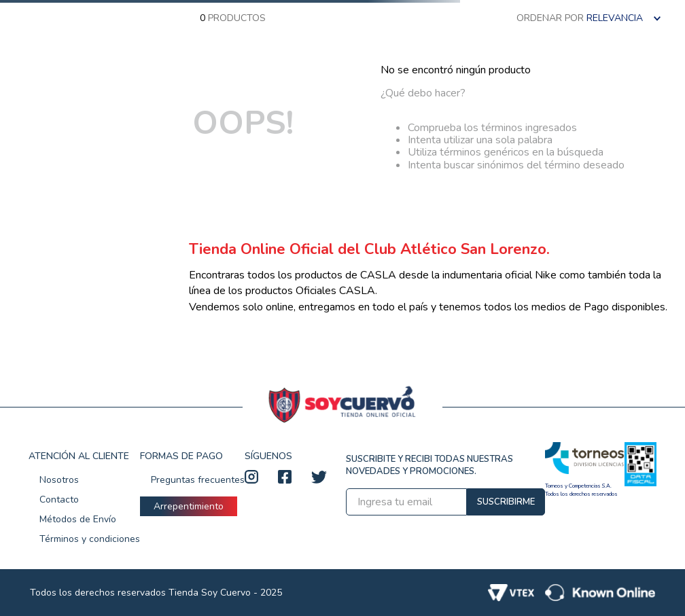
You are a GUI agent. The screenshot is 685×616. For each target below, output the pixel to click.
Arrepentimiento (189, 506)
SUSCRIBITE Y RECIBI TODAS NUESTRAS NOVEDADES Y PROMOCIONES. (429, 465)
